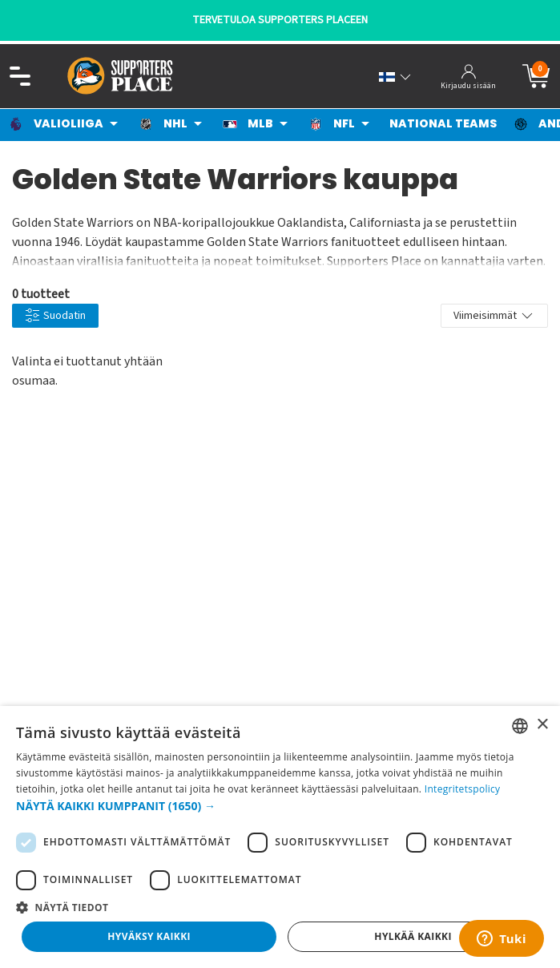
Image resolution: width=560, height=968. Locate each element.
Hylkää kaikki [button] (413, 936)
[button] (280, 806)
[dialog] (280, 837)
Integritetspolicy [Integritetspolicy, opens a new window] (463, 789)
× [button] (542, 725)
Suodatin (55, 316)
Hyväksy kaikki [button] (149, 936)
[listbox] (520, 726)
